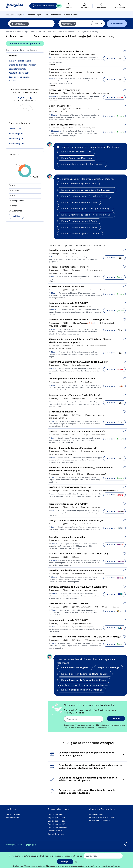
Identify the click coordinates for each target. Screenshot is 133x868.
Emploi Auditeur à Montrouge (76, 152)
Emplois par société (56, 821)
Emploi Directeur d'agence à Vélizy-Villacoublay (85, 209)
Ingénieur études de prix (20, 61)
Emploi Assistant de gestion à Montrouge (82, 164)
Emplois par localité (56, 824)
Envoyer (65, 862)
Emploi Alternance (56, 834)
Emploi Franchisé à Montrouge (77, 158)
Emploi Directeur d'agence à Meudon (80, 233)
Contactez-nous (96, 814)
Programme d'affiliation (99, 820)
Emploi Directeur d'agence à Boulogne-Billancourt (87, 190)
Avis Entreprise (13, 818)
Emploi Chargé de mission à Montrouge (82, 690)
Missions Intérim (55, 831)
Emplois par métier (56, 814)
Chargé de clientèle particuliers (23, 65)
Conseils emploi (13, 814)
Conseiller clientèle (17, 69)
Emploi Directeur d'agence (75, 668)
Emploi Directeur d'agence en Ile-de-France (84, 680)
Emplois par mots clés (57, 827)
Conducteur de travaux (19, 77)
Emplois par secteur (56, 818)
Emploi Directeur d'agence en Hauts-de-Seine (85, 674)
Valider (16, 216)
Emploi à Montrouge (108, 668)
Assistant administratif (19, 73)
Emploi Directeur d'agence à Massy (79, 202)
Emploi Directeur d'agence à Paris (78, 184)
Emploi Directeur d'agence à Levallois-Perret (84, 196)
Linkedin (31, 845)
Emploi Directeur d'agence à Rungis (79, 221)
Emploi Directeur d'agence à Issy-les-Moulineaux (86, 215)
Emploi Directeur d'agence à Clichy (79, 227)
